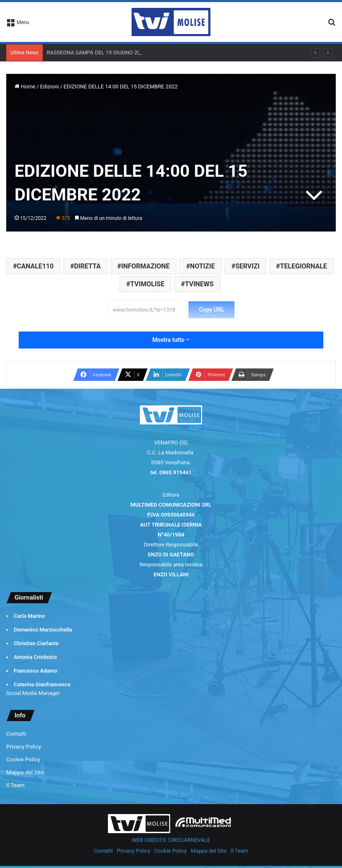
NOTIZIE (203, 266)
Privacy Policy (24, 746)
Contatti (16, 734)
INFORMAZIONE (145, 266)
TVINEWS (199, 284)
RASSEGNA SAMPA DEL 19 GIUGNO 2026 (97, 52)
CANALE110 (35, 266)
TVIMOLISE (147, 284)
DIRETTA (87, 266)
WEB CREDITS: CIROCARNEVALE (171, 840)
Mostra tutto (171, 340)
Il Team (15, 785)
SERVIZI (247, 266)
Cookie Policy (23, 759)
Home (25, 87)
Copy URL (211, 310)
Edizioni (50, 87)
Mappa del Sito (25, 772)
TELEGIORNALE (304, 266)
